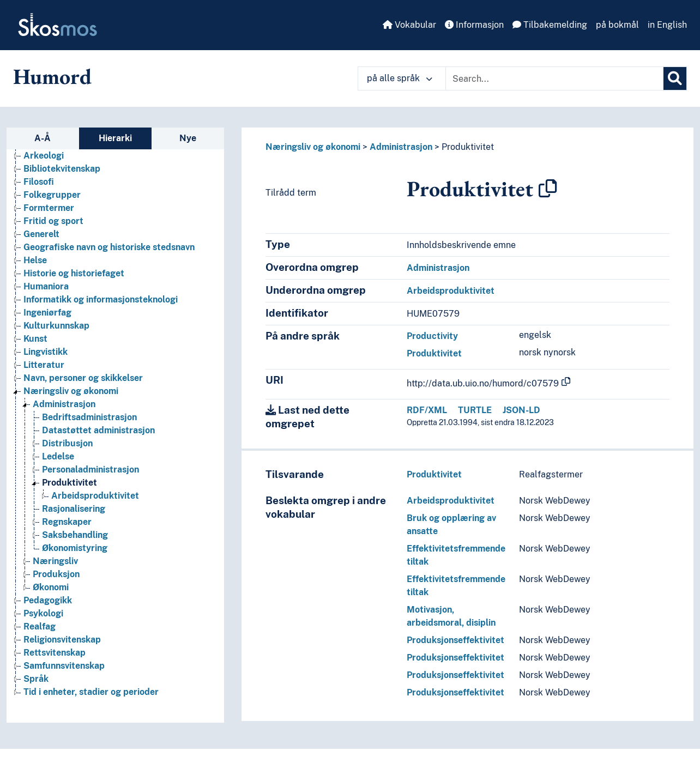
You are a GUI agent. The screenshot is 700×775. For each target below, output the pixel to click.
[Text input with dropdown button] (554, 78)
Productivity (432, 336)
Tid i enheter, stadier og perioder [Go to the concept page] (91, 692)
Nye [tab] (188, 138)
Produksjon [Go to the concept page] (56, 574)
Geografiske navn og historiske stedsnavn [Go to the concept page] (109, 247)
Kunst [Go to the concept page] (35, 339)
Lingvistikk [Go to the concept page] (46, 352)
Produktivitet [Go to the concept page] (70, 483)
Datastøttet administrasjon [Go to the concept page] (98, 430)
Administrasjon (401, 147)
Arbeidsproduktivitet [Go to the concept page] (95, 496)
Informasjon (474, 25)
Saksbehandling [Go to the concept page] (75, 535)
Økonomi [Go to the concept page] (51, 587)
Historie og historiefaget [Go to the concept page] (74, 273)
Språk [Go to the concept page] (36, 679)
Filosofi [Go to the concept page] (39, 182)
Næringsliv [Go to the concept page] (55, 561)
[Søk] (675, 78)
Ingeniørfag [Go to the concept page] (47, 313)
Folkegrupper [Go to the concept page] (52, 195)
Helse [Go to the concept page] (35, 260)
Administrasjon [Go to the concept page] (64, 404)
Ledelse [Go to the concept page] (58, 456)
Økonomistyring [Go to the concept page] (75, 548)
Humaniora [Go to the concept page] (46, 286)
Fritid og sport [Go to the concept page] (53, 221)
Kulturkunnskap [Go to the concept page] (56, 326)
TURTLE (475, 410)
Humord (52, 76)
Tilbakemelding (550, 25)
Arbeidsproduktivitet (451, 291)
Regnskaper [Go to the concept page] (67, 522)
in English (667, 25)
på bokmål (617, 25)
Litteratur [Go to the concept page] (44, 365)
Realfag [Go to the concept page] (40, 626)
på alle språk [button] (400, 78)
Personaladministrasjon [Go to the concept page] (90, 470)
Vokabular (409, 25)
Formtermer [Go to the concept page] (49, 208)
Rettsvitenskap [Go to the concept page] (55, 653)
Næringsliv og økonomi (313, 147)
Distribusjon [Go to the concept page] (67, 443)
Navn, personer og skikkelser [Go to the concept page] (83, 378)
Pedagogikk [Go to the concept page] (48, 600)
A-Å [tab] (43, 138)
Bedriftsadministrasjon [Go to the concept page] (89, 417)
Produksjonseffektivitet (455, 640)
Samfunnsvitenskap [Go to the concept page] (64, 666)
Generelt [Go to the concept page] (41, 234)
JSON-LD (521, 410)
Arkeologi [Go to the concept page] (44, 156)
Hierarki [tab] (115, 138)
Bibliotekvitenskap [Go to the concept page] (62, 169)
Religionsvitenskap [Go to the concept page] (62, 640)
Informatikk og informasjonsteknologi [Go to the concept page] (101, 299)
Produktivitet (468, 147)
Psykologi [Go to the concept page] (43, 613)
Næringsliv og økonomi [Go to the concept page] (71, 391)
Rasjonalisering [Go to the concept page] (74, 509)
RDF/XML (427, 410)
